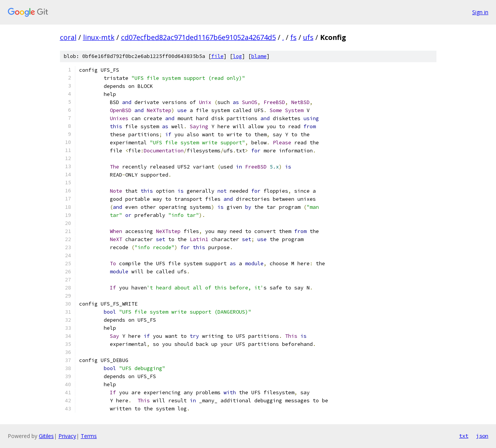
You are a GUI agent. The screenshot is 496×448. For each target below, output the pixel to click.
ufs (308, 37)
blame (259, 56)
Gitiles (46, 436)
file (217, 56)
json (482, 436)
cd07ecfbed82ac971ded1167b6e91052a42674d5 (198, 37)
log (237, 56)
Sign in (480, 12)
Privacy (67, 436)
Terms (89, 436)
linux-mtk (99, 37)
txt (464, 436)
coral (68, 37)
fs (294, 37)
